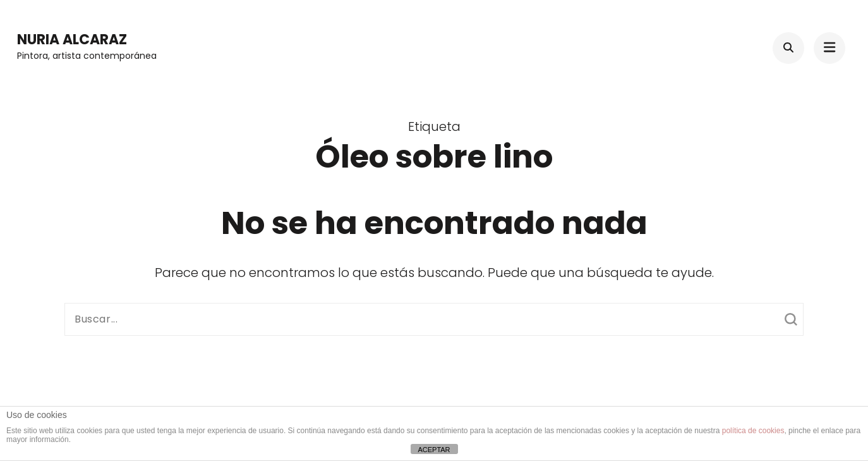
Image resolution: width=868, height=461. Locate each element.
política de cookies (753, 431)
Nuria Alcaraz (72, 40)
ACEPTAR (434, 450)
